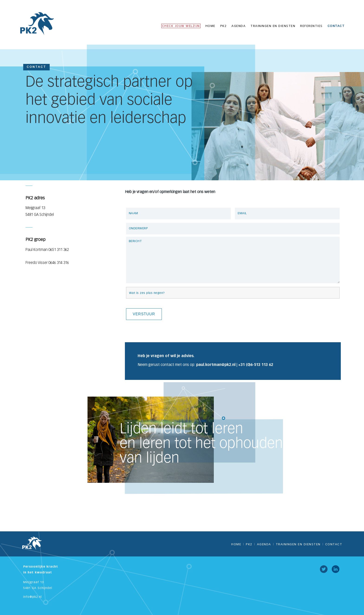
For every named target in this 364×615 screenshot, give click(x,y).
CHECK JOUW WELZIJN (181, 26)
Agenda (239, 26)
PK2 (224, 26)
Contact (336, 26)
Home (210, 26)
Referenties (311, 26)
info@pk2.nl (32, 597)
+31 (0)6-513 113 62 (256, 365)
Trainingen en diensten (273, 26)
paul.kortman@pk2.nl (216, 365)
